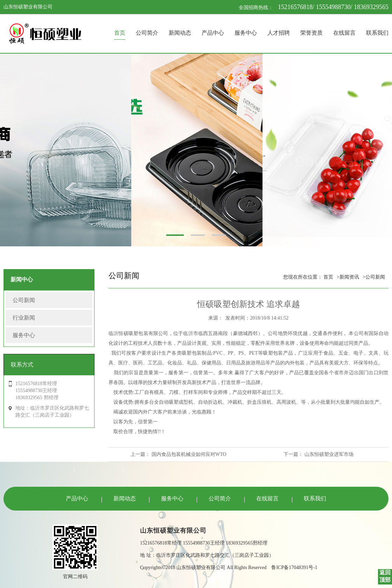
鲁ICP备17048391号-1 (294, 568)
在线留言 (344, 33)
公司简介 (147, 33)
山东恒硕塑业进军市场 (329, 454)
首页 (120, 33)
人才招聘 (279, 33)
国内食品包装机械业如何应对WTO (189, 454)
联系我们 (377, 33)
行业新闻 (24, 318)
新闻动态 (180, 33)
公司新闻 (24, 300)
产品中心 (213, 33)
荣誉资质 (311, 33)
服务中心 (246, 33)
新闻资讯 (349, 277)
